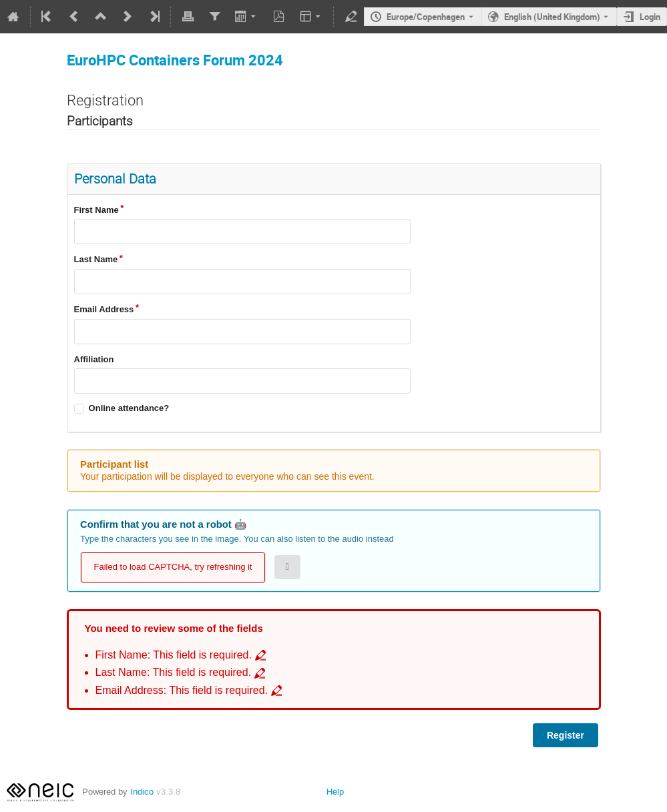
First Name (96, 210)
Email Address (104, 309)
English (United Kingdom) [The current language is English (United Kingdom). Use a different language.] (552, 17)
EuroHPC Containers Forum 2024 (175, 60)
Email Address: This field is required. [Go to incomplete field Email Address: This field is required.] (182, 690)
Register (566, 735)
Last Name (96, 259)
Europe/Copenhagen (426, 17)
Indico (142, 792)
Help (335, 792)
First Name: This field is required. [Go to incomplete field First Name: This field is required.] (174, 655)
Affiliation (94, 359)
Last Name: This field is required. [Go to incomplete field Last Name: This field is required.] (174, 672)
